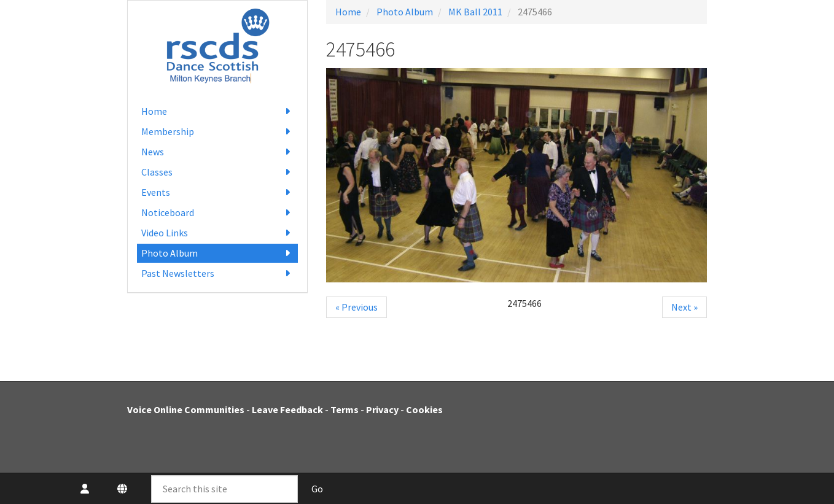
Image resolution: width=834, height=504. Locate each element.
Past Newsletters (218, 273)
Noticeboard (218, 213)
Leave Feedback (287, 409)
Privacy (382, 409)
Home (218, 111)
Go (317, 489)
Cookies (424, 409)
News (218, 152)
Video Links (218, 233)
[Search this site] (224, 489)
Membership (218, 132)
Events (218, 192)
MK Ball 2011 (475, 12)
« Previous (357, 307)
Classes (218, 172)
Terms (345, 409)
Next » (684, 307)
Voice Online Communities (186, 409)
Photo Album (218, 253)
